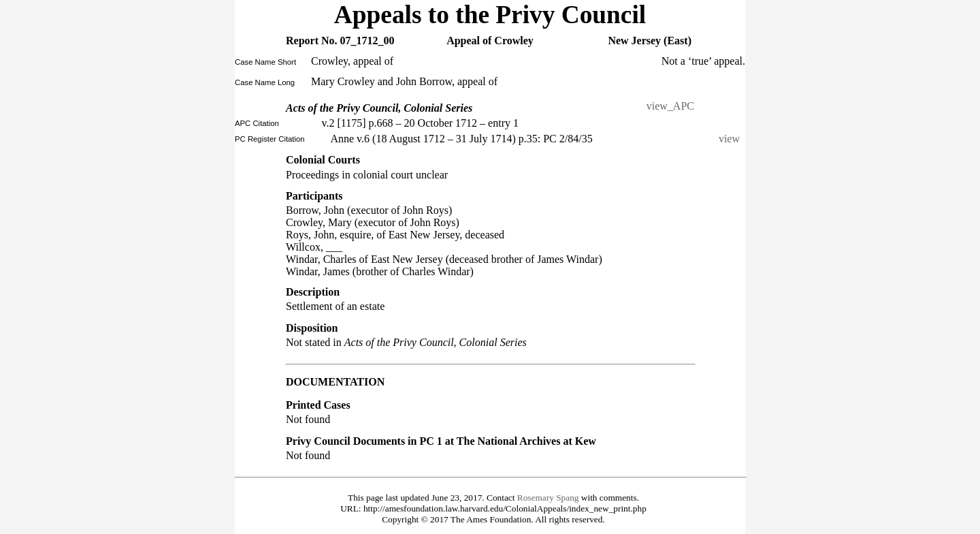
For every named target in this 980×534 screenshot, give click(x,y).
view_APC (670, 106)
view (732, 139)
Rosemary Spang (548, 498)
